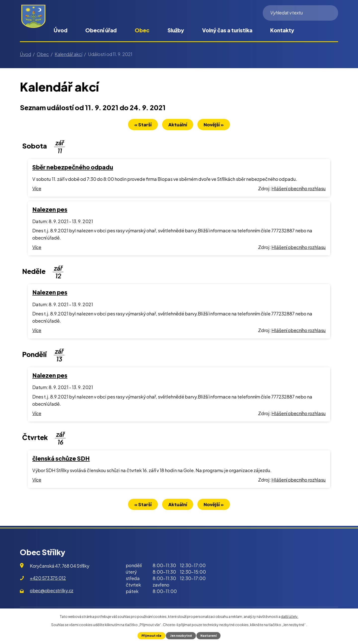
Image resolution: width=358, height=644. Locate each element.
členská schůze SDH (61, 459)
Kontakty (282, 30)
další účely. (290, 616)
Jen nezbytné (181, 636)
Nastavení (209, 636)
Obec (142, 30)
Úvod (61, 30)
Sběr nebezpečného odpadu (73, 168)
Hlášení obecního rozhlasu (299, 189)
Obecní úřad (101, 30)
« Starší (141, 125)
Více (37, 189)
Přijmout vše (151, 636)
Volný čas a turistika (227, 30)
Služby (176, 30)
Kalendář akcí (68, 54)
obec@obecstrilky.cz (52, 592)
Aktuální (178, 125)
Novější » (216, 125)
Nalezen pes (50, 210)
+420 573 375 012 (48, 579)
